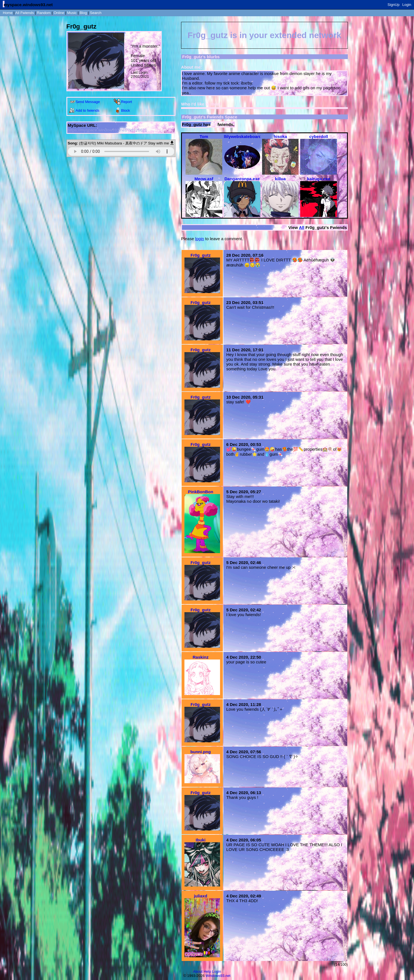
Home (8, 13)
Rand (44, 13)
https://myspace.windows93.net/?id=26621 (107, 130)
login (200, 239)
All (25, 13)
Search (96, 13)
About (198, 971)
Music (72, 13)
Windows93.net (218, 976)
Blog (83, 13)
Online (59, 13)
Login (407, 5)
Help (207, 971)
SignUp (394, 5)
